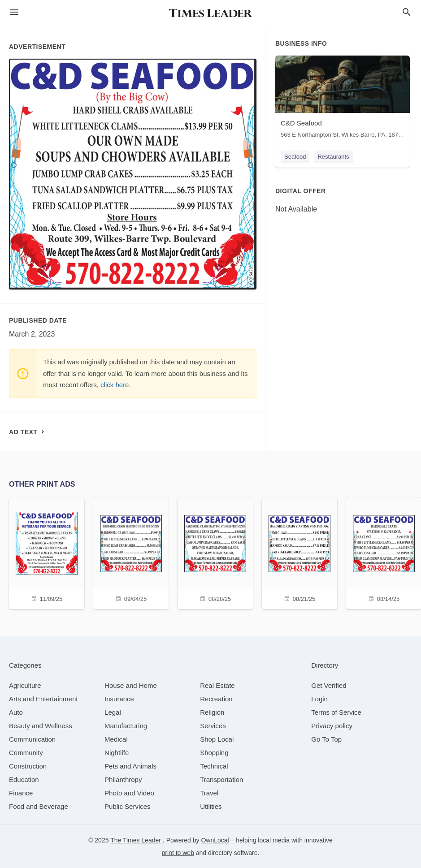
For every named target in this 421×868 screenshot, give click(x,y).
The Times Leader (137, 840)
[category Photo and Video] (129, 793)
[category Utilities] (211, 806)
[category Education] (24, 779)
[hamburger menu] (14, 12)
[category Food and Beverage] (39, 806)
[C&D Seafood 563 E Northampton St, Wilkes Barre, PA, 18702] (343, 99)
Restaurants (333, 157)
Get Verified (329, 685)
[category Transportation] (221, 779)
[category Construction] (28, 766)
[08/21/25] (299, 552)
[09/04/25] (131, 552)
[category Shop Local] (217, 739)
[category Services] (213, 726)
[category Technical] (214, 766)
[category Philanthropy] (123, 779)
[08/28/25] (215, 552)
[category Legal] (113, 712)
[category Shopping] (214, 753)
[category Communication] (32, 739)
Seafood (295, 157)
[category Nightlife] (117, 753)
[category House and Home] (131, 685)
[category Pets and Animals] (130, 766)
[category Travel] (209, 793)
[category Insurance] (119, 699)
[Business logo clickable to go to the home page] (211, 13)
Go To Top (326, 739)
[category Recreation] (216, 699)
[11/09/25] (47, 552)
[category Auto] (16, 712)
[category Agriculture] (25, 685)
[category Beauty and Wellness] (41, 726)
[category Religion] (212, 712)
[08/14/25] (384, 552)
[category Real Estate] (217, 685)
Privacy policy (332, 726)
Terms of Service (336, 712)
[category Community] (26, 753)
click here (115, 385)
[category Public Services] (128, 806)
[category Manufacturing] (126, 726)
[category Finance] (21, 793)
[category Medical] (116, 739)
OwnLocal (215, 840)
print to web (178, 853)
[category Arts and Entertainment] (43, 699)
